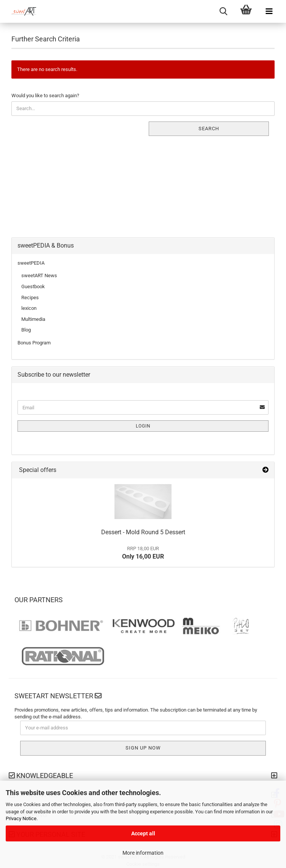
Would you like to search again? (45, 95)
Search (209, 129)
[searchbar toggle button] (223, 11)
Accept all (143, 833)
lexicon (29, 308)
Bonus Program (34, 343)
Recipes (30, 297)
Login (143, 426)
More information (143, 853)
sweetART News (39, 275)
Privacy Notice (21, 818)
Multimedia (33, 319)
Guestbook (33, 286)
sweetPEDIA (31, 263)
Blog (26, 330)
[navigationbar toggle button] (269, 11)
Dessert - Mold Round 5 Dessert (143, 532)
